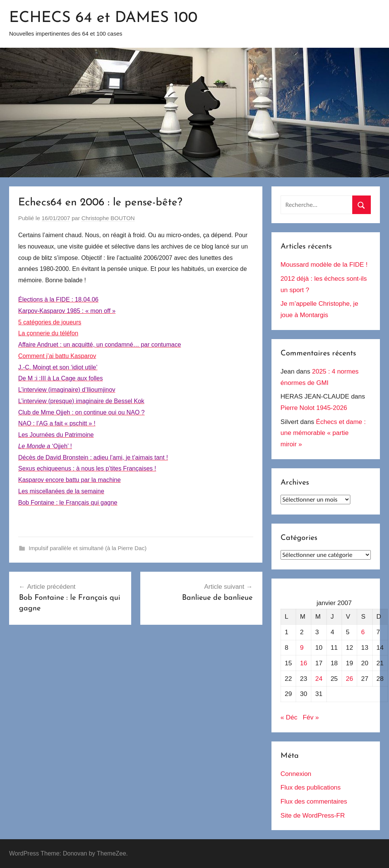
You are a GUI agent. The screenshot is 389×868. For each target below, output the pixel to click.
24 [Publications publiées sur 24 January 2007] (319, 679)
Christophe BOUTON (108, 218)
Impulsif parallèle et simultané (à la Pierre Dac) (88, 548)
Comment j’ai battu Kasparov (57, 356)
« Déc (289, 717)
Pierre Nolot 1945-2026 (314, 408)
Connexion (296, 774)
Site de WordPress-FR (313, 816)
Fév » (311, 717)
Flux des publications (311, 787)
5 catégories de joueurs (50, 322)
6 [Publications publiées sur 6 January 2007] (363, 632)
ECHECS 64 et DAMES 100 (103, 18)
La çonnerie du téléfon (48, 333)
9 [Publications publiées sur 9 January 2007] (302, 648)
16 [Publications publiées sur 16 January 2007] (304, 663)
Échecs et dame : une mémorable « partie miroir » (323, 433)
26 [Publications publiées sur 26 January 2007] (349, 679)
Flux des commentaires (314, 802)
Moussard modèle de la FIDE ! (324, 265)
